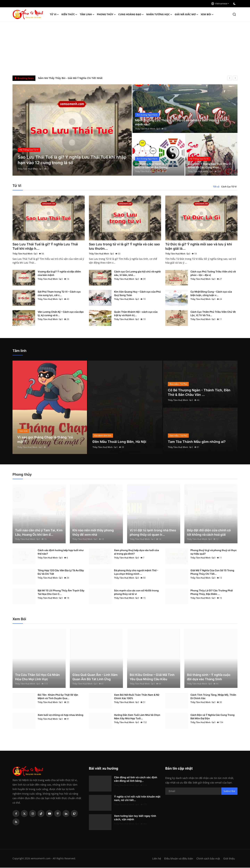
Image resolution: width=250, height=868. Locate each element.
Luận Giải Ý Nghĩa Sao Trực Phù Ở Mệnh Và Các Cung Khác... (211, 165)
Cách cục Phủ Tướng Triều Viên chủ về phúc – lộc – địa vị (213, 274)
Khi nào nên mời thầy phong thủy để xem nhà (93, 533)
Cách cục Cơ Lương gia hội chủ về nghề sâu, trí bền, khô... (137, 274)
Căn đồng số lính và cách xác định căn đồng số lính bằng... (136, 779)
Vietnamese (219, 3)
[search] (234, 14)
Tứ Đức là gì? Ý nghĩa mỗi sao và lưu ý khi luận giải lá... (200, 247)
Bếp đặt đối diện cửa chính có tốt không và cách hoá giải (209, 533)
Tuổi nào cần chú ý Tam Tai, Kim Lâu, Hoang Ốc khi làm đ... (39, 533)
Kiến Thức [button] (69, 14)
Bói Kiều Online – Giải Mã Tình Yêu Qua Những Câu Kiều (152, 677)
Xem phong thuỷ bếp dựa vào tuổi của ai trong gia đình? (136, 552)
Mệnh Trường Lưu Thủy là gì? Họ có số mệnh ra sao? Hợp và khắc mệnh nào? (183, 122)
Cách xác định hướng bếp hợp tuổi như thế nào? (61, 552)
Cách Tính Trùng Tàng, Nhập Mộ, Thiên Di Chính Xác (213, 697)
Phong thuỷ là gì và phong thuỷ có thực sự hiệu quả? (214, 552)
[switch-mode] (235, 4)
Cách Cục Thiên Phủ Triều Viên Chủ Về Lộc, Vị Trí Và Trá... (213, 314)
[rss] (16, 822)
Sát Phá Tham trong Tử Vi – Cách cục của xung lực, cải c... (59, 294)
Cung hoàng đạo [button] (131, 14)
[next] (235, 78)
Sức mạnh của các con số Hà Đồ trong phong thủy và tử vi (136, 593)
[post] (72, 130)
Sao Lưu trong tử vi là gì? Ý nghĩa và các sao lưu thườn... (122, 247)
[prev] (230, 78)
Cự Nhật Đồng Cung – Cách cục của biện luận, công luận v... (211, 294)
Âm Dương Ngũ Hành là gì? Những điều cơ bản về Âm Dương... (158, 165)
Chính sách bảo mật (208, 859)
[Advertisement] (125, 48)
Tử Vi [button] (54, 14)
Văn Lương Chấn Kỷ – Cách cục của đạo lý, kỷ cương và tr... (61, 314)
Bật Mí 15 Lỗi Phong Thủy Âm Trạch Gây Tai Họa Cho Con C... (61, 593)
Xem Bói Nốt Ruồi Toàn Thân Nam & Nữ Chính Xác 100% (137, 697)
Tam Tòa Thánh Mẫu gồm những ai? (197, 442)
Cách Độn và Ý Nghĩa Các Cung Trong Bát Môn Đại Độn (212, 717)
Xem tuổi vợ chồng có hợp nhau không (61, 715)
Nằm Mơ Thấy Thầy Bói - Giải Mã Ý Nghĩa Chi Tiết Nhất (70, 78)
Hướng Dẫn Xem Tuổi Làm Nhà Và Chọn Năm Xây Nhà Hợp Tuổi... (137, 717)
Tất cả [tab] (216, 187)
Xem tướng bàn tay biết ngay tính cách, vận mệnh (135, 818)
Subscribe (229, 791)
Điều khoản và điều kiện (179, 859)
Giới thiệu (229, 859)
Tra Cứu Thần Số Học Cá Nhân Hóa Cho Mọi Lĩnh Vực (37, 677)
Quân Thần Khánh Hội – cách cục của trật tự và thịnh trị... (136, 314)
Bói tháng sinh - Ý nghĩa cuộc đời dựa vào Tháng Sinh (209, 677)
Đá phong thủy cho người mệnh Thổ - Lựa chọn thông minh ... (136, 572)
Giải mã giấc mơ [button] (186, 14)
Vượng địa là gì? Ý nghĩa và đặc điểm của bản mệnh (59, 274)
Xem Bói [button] (207, 14)
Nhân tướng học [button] (159, 14)
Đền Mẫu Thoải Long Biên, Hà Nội (120, 442)
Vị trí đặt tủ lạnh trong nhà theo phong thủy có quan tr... (153, 533)
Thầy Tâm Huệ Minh (28, 169)
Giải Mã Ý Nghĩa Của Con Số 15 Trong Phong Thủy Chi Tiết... (212, 572)
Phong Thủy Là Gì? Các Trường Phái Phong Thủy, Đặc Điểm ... (212, 593)
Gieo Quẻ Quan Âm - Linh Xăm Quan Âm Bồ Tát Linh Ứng (95, 677)
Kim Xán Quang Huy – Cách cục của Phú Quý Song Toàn (137, 294)
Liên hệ (157, 859)
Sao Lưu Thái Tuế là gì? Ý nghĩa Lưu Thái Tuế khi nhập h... (46, 247)
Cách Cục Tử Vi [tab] (229, 187)
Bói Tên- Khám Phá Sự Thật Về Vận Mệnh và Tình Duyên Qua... (58, 697)
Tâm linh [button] (87, 14)
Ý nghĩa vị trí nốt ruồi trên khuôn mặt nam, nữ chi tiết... (137, 799)
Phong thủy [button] (106, 14)
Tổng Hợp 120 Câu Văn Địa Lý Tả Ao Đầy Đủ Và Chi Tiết (61, 572)
